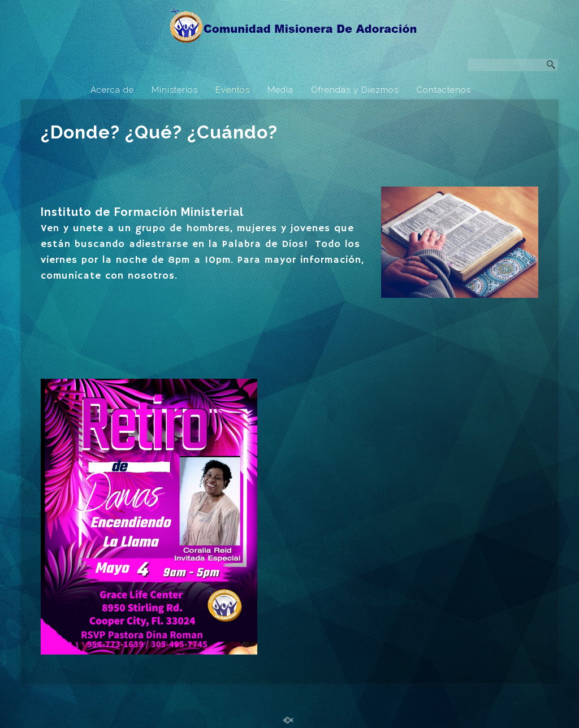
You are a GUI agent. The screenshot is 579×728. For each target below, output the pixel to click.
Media (280, 90)
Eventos (233, 90)
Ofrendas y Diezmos (355, 90)
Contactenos (444, 90)
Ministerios (175, 90)
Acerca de (112, 90)
